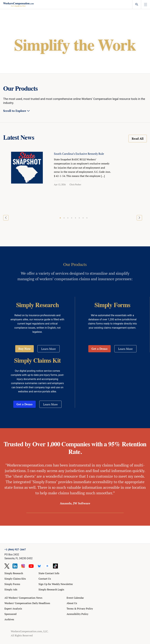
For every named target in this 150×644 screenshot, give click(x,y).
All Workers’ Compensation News (23, 598)
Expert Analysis (13, 609)
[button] (60, 218)
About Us (72, 603)
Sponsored (10, 614)
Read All (138, 139)
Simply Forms (12, 584)
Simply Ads (11, 589)
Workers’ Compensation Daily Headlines (27, 603)
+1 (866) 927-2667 (15, 549)
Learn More (49, 349)
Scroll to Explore (15, 111)
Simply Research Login (51, 589)
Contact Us (45, 579)
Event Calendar (75, 598)
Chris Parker (75, 184)
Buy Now (24, 349)
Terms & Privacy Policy (80, 609)
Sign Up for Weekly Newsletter (56, 584)
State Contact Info (49, 573)
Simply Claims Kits (15, 579)
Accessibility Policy (77, 614)
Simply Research (14, 573)
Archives (9, 619)
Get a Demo (99, 349)
